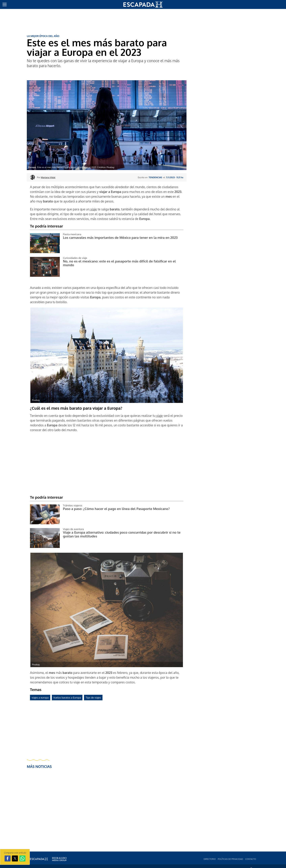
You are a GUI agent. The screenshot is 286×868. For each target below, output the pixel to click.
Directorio (210, 859)
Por (46, 177)
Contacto (251, 859)
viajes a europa (40, 698)
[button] (5, 5)
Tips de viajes (93, 698)
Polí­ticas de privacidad (230, 859)
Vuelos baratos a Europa (67, 698)
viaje (93, 209)
